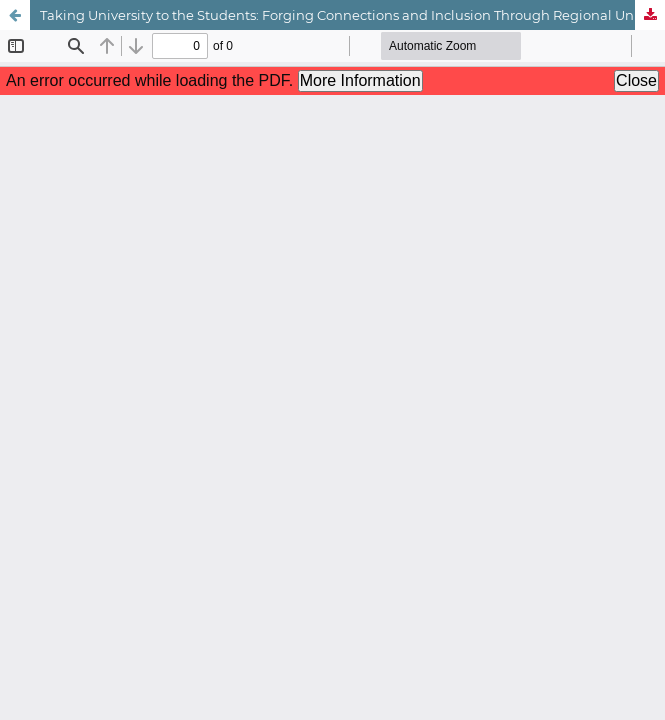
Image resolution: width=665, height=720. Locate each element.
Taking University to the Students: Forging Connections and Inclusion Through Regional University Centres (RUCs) (352, 15)
